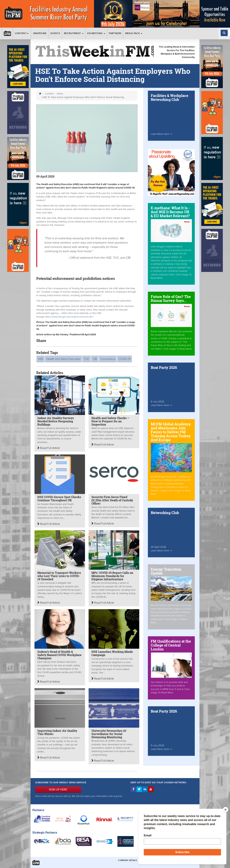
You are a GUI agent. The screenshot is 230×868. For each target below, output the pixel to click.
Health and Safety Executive (63, 359)
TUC (87, 359)
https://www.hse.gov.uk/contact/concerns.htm (69, 317)
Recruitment (74, 33)
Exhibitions (96, 33)
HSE (41, 359)
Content (22, 33)
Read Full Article (49, 448)
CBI (95, 359)
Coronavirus (108, 359)
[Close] (226, 810)
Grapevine (40, 33)
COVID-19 (124, 359)
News (60, 94)
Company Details (127, 860)
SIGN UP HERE (58, 790)
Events (55, 33)
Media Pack (134, 33)
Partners (115, 33)
